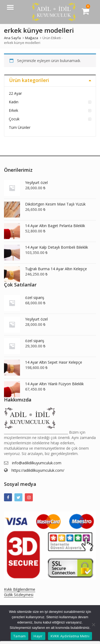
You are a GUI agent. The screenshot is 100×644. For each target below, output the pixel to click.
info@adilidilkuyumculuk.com (37, 463)
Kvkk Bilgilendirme (20, 589)
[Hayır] (93, 625)
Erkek (13, 110)
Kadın (14, 102)
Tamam (19, 636)
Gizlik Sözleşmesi (19, 595)
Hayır (38, 636)
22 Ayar (15, 93)
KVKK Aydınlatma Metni (70, 636)
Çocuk (14, 119)
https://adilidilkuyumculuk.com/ (38, 470)
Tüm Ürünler (20, 127)
